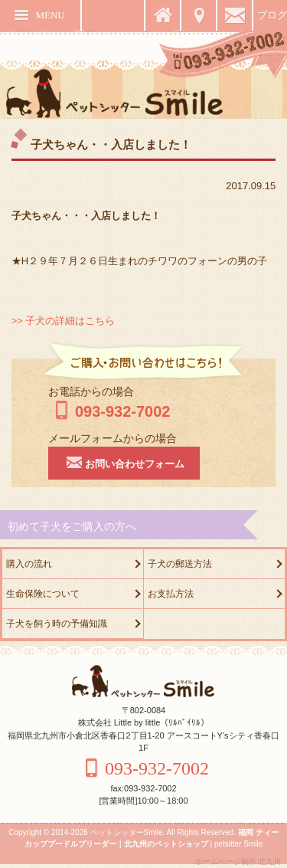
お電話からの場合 (91, 391)
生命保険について (43, 594)
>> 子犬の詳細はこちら (64, 321)
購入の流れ (29, 564)
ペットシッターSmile (127, 832)
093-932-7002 (109, 411)
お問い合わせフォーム (124, 462)
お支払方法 (171, 594)
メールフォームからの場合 (113, 438)
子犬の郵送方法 (180, 564)
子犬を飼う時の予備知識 (57, 624)
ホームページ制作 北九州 (238, 861)
